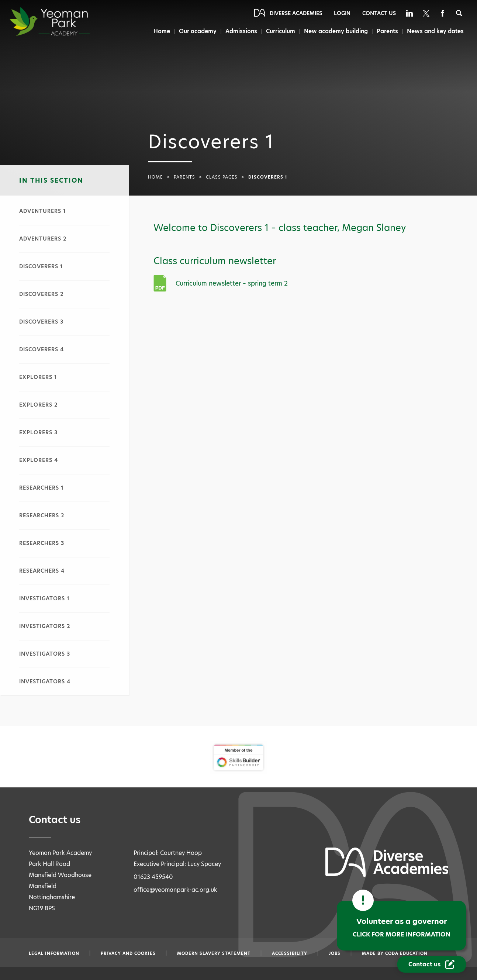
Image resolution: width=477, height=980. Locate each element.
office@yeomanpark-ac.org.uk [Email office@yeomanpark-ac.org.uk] (175, 890)
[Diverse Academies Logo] (63, 21)
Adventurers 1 (43, 211)
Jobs (335, 953)
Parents (387, 31)
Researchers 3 (42, 543)
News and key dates (435, 31)
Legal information (54, 953)
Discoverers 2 (42, 294)
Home (160, 31)
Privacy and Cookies (128, 953)
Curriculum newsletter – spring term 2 (232, 283)
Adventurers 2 (43, 239)
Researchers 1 (42, 488)
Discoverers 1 (41, 266)
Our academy (196, 31)
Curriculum (280, 31)
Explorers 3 (38, 432)
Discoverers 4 (42, 349)
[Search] (459, 13)
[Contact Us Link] (432, 964)
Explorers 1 (38, 377)
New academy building (335, 31)
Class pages (222, 177)
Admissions (240, 31)
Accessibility (290, 953)
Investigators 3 (45, 654)
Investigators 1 (44, 598)
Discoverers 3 (41, 322)
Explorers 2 (39, 405)
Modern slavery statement (214, 953)
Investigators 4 (45, 681)
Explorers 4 (39, 460)
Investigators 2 (45, 626)
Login (342, 13)
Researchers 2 (42, 515)
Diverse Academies (296, 13)
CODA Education (406, 953)
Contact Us (379, 13)
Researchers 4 (42, 571)
